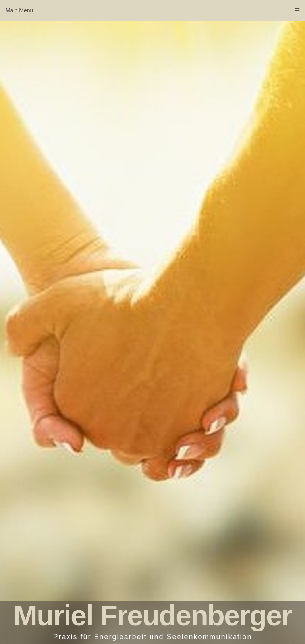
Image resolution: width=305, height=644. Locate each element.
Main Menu (152, 10)
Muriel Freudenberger (152, 615)
